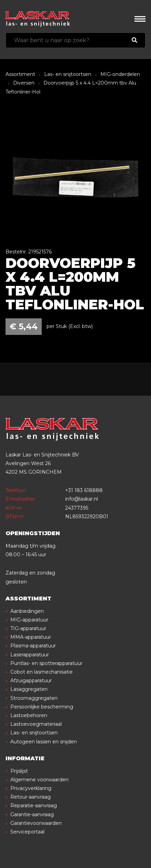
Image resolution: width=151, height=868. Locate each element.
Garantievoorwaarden (36, 823)
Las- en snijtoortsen (68, 74)
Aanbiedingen (27, 611)
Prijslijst (19, 771)
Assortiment (20, 74)
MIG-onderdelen (120, 74)
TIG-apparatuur (28, 628)
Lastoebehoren (29, 715)
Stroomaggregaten (34, 698)
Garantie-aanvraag (32, 814)
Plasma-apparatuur (33, 646)
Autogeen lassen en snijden (44, 742)
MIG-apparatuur (29, 620)
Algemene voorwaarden (39, 780)
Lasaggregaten (29, 689)
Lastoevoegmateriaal (36, 724)
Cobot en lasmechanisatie (42, 672)
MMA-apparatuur (31, 637)
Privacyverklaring (31, 788)
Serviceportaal (27, 832)
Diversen (24, 83)
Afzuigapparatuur (31, 681)
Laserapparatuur (30, 655)
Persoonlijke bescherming (42, 707)
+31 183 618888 (84, 490)
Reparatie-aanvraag (34, 806)
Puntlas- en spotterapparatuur (46, 663)
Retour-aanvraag (31, 797)
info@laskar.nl (82, 499)
